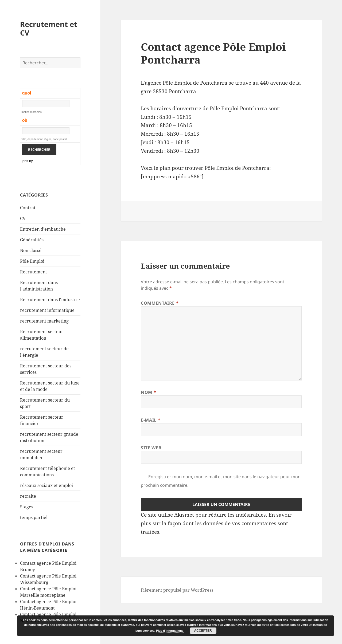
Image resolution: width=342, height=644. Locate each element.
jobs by (27, 161)
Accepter (203, 631)
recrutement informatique (47, 310)
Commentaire (160, 303)
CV (23, 218)
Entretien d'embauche (43, 229)
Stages (27, 507)
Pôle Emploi (32, 261)
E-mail (151, 420)
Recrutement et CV (49, 28)
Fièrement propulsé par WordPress (177, 590)
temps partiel (34, 517)
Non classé (31, 250)
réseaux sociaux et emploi (46, 485)
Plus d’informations (170, 631)
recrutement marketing (44, 321)
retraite (28, 496)
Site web (151, 448)
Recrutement (34, 272)
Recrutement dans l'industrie (50, 300)
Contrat (28, 208)
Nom (148, 392)
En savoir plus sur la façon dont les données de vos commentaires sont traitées (216, 523)
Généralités (32, 240)
